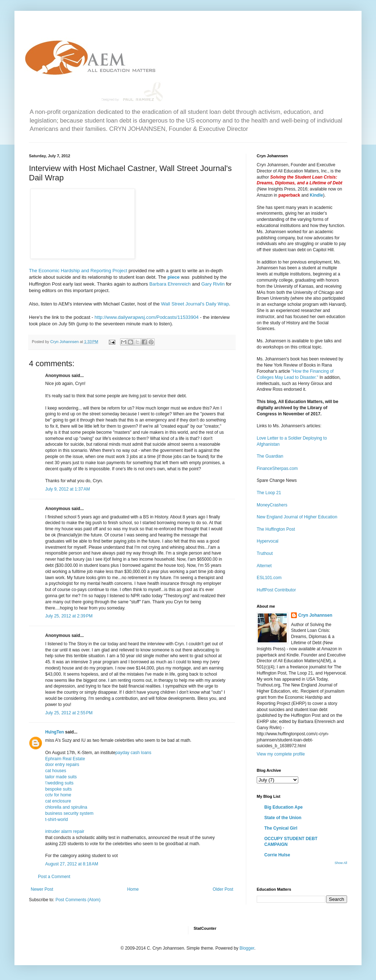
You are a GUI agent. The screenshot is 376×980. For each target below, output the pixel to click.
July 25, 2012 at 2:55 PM (69, 713)
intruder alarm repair (65, 831)
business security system (69, 813)
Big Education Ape (283, 807)
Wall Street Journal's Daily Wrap (195, 304)
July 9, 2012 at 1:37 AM (68, 489)
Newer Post (42, 889)
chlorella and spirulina (66, 807)
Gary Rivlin (213, 284)
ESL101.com (269, 578)
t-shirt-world (57, 819)
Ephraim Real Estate (65, 759)
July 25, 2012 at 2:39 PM (69, 616)
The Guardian (270, 456)
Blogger (247, 948)
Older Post (223, 889)
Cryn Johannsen (315, 615)
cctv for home (58, 795)
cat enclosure (58, 801)
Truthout (265, 553)
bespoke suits (58, 789)
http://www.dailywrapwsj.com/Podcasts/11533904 (146, 317)
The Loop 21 (269, 493)
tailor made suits (61, 777)
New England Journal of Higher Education (297, 517)
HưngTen (55, 732)
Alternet (264, 566)
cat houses (56, 771)
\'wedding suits (59, 783)
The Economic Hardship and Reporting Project (78, 271)
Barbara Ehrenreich (170, 284)
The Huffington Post (276, 529)
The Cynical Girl (281, 828)
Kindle (317, 195)
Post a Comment (54, 877)
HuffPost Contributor (276, 590)
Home (133, 889)
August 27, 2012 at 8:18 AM (72, 864)
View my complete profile (281, 754)
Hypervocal (268, 541)
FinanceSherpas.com (277, 468)
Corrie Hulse (277, 855)
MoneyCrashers (272, 505)
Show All (341, 863)
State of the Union (283, 818)
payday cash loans (133, 753)
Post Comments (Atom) (78, 900)
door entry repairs (62, 765)
